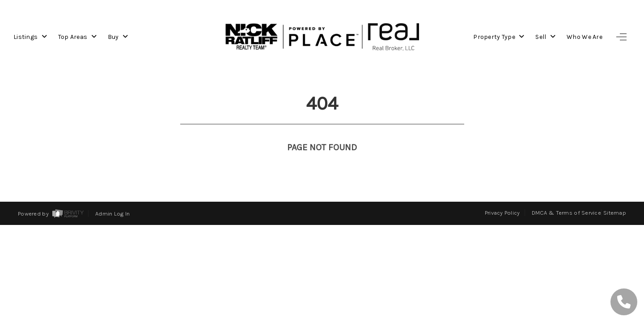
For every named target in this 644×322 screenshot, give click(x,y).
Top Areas (77, 37)
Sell (545, 37)
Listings (30, 37)
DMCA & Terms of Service (566, 213)
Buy (118, 37)
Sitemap (615, 213)
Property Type (499, 37)
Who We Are (585, 37)
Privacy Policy (502, 213)
